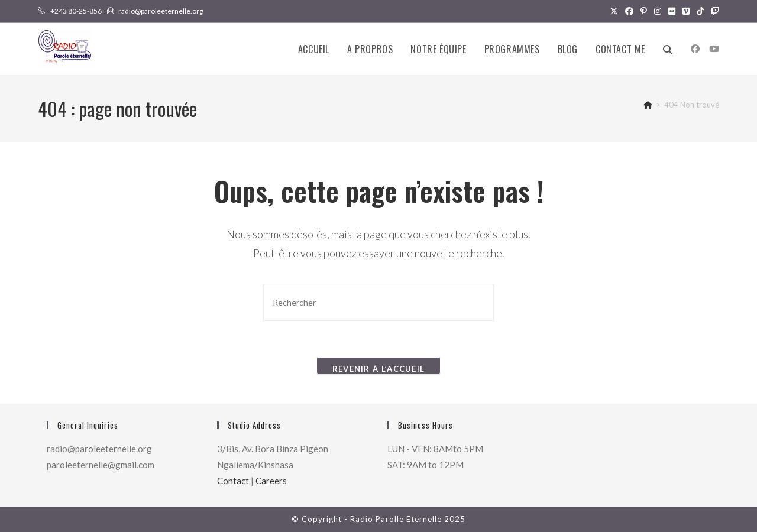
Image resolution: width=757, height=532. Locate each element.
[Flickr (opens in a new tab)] (672, 11)
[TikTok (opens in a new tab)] (700, 11)
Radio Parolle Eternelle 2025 (408, 519)
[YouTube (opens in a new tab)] (714, 49)
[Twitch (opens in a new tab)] (713, 11)
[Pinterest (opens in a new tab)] (644, 11)
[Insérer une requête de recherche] (378, 302)
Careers (271, 481)
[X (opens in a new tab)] (614, 11)
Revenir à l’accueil (379, 369)
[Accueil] (648, 105)
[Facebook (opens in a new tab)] (629, 11)
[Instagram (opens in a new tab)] (658, 11)
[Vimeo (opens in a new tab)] (686, 11)
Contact (233, 481)
